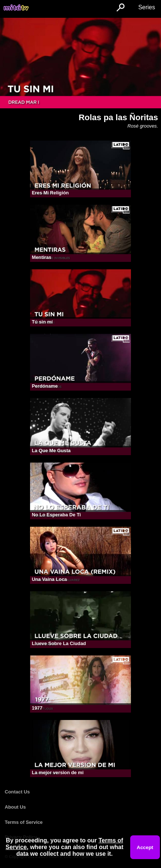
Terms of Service (24, 822)
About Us (15, 807)
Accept (145, 847)
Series (147, 7)
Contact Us (17, 792)
